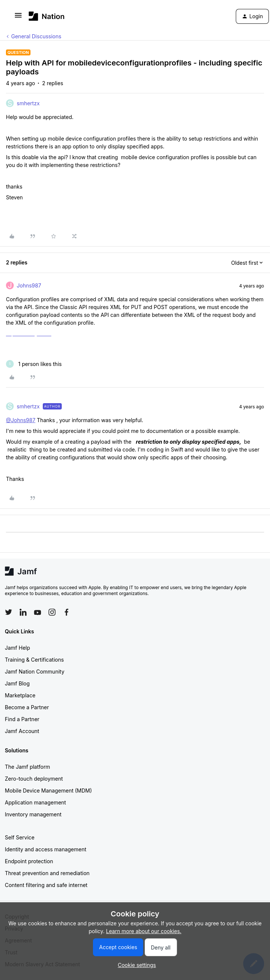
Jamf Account (22, 731)
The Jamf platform (28, 767)
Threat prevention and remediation (47, 873)
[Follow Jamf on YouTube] (38, 612)
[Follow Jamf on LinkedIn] (23, 612)
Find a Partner (22, 719)
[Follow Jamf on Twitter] (9, 612)
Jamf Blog (17, 683)
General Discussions (36, 36)
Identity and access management (46, 849)
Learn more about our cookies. (144, 931)
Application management (35, 802)
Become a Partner (27, 707)
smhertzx (28, 103)
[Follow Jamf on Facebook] (67, 612)
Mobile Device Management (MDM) (48, 791)
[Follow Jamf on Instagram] (52, 612)
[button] (18, 18)
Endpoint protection (29, 861)
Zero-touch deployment (34, 779)
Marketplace (20, 695)
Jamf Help (17, 648)
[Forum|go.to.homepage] (47, 16)
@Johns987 (21, 420)
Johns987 (29, 285)
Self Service (20, 837)
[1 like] (34, 364)
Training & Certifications (34, 660)
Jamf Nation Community (35, 671)
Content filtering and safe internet (46, 885)
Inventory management (33, 814)
